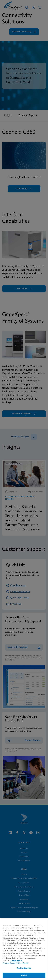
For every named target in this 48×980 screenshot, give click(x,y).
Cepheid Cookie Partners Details (15, 963)
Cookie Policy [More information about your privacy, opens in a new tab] (16, 960)
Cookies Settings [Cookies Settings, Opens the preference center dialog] (24, 968)
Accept (24, 975)
